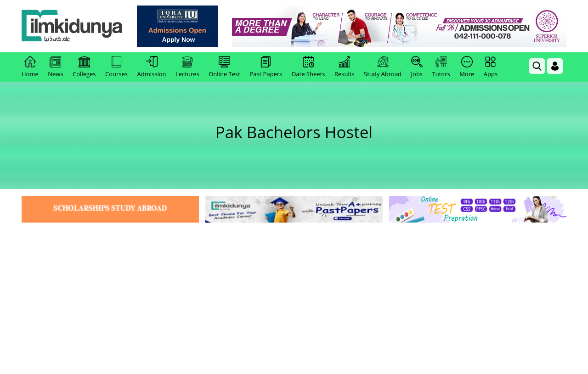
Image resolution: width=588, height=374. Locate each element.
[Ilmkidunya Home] (72, 26)
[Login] (555, 66)
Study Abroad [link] (383, 67)
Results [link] (345, 67)
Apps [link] (491, 67)
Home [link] (30, 67)
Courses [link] (116, 67)
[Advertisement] (294, 294)
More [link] (467, 67)
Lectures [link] (187, 67)
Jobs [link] (417, 67)
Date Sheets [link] (308, 67)
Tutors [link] (441, 67)
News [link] (55, 67)
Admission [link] (152, 67)
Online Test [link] (224, 67)
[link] (178, 26)
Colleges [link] (84, 67)
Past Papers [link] (266, 67)
